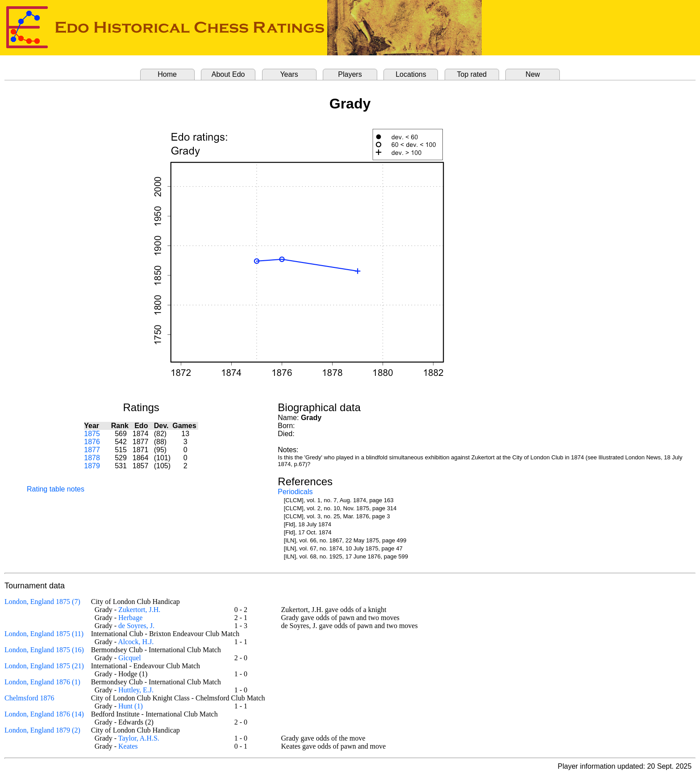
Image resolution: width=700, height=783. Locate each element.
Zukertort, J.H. (139, 610)
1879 (92, 466)
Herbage (130, 618)
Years (289, 74)
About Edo (228, 74)
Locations (411, 74)
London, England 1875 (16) (44, 650)
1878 (92, 458)
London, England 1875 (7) (42, 602)
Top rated (472, 74)
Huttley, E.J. (136, 690)
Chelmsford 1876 (29, 698)
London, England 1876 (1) (42, 682)
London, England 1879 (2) (42, 730)
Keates (128, 746)
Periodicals (295, 492)
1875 (92, 434)
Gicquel (130, 658)
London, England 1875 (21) (44, 666)
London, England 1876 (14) (44, 714)
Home (167, 74)
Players (350, 74)
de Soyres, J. (136, 626)
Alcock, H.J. (136, 642)
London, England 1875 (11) (44, 634)
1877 (92, 450)
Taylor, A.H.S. (139, 738)
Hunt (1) (131, 706)
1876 (92, 442)
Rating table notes (56, 489)
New (533, 74)
